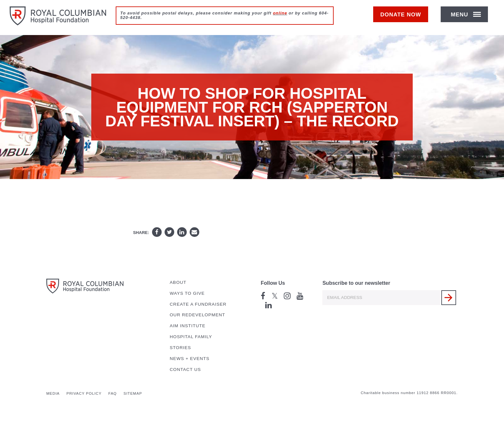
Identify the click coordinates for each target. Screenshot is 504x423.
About (178, 282)
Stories (180, 348)
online (280, 13)
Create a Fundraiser (198, 304)
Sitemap (133, 393)
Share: (141, 233)
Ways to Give (187, 293)
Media (53, 393)
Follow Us (273, 283)
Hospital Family (191, 337)
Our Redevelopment (198, 315)
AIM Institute (188, 326)
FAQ (113, 393)
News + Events (190, 359)
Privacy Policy (84, 393)
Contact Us (185, 369)
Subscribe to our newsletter (356, 283)
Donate (404, 18)
